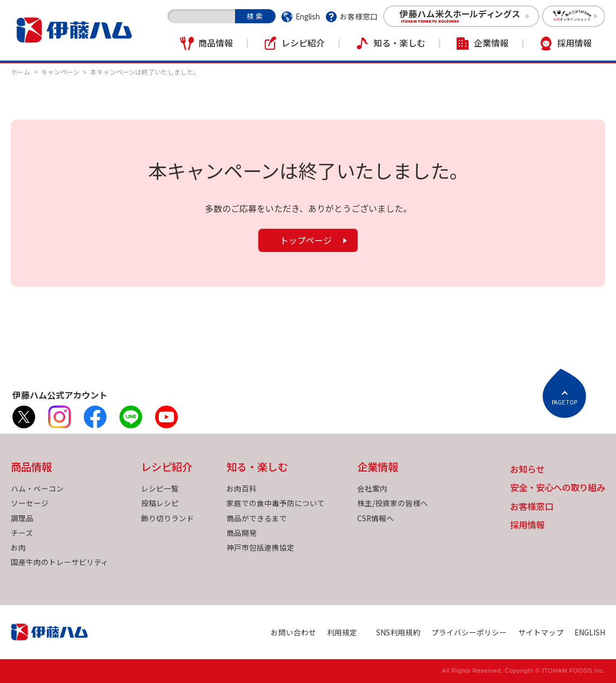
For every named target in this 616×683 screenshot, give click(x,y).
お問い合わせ (293, 632)
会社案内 (372, 488)
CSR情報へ (376, 518)
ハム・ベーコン (37, 488)
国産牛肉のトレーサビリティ (60, 562)
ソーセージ (30, 503)
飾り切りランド (168, 518)
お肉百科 (242, 488)
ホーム (21, 72)
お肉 (18, 547)
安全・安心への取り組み (558, 488)
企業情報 (491, 43)
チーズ (22, 533)
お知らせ (527, 470)
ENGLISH (590, 632)
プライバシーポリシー (469, 632)
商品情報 (216, 43)
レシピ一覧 (160, 488)
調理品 (22, 518)
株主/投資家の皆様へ (393, 503)
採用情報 (574, 43)
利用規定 (342, 632)
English (308, 16)
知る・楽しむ (399, 43)
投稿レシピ (160, 503)
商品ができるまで (257, 518)
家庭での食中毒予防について (276, 503)
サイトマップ (541, 632)
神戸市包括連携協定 (260, 547)
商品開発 (242, 533)
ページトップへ (564, 393)
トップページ (306, 240)
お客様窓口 (359, 16)
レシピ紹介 (303, 43)
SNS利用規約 (398, 632)
